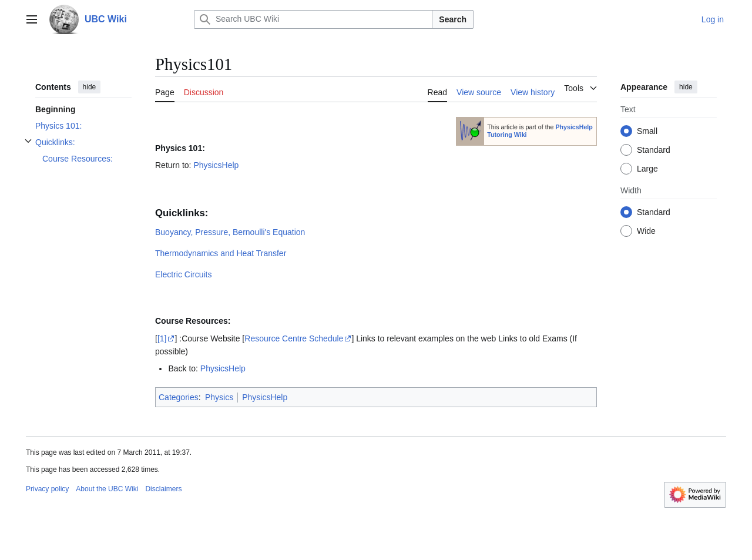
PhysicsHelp (216, 165)
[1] (162, 338)
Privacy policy (47, 489)
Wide (646, 231)
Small (647, 131)
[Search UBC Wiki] (313, 19)
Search (453, 19)
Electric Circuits (183, 274)
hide (90, 87)
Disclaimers (163, 489)
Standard (654, 150)
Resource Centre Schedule (294, 338)
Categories (179, 397)
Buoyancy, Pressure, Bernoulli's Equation (230, 232)
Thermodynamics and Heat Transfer (221, 253)
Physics (219, 397)
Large (647, 169)
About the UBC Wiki (107, 489)
